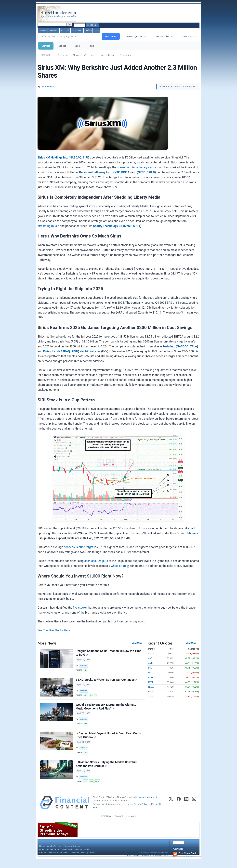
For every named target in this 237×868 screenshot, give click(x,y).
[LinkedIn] (186, 810)
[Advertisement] (137, 14)
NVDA (151, 687)
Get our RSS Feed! (185, 862)
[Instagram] (194, 810)
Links (42, 857)
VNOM (99, 788)
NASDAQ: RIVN (68, 351)
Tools (91, 46)
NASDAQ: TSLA (187, 346)
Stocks (62, 46)
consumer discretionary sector (137, 167)
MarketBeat (84, 666)
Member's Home (54, 854)
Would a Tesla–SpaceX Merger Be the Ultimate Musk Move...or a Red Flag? (106, 710)
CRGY (86, 788)
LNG (92, 698)
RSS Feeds (65, 30)
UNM (92, 788)
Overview (63, 55)
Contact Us (63, 860)
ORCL (151, 692)
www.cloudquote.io (149, 805)
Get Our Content (82, 857)
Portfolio (88, 30)
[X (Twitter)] (171, 810)
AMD (151, 663)
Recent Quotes (134, 36)
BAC (150, 668)
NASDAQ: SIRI (79, 158)
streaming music (48, 226)
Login (96, 30)
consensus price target (79, 547)
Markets (46, 46)
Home (42, 854)
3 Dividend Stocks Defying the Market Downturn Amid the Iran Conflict (107, 771)
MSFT (151, 682)
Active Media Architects (159, 863)
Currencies (90, 55)
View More (137, 643)
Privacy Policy (141, 812)
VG (97, 698)
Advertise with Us (47, 860)
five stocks (80, 608)
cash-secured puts (96, 561)
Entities (49, 857)
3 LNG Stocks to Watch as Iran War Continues (107, 682)
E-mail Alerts (77, 30)
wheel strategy (120, 566)
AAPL (151, 658)
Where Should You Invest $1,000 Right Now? (80, 576)
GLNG (86, 698)
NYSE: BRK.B (146, 172)
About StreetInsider (64, 857)
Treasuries (125, 55)
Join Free (43, 30)
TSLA (86, 728)
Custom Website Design (137, 863)
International (107, 55)
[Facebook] (179, 810)
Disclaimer (75, 860)
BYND (86, 758)
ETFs (77, 46)
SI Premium (54, 30)
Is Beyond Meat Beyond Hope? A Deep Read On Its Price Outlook (109, 740)
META (151, 677)
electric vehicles (90, 351)
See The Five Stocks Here (54, 630)
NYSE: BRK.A (121, 172)
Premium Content (72, 854)
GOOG (151, 673)
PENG (86, 671)
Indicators (188, 36)
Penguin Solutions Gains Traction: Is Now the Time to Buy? (109, 653)
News (76, 55)
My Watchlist (162, 36)
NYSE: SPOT (132, 226)
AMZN (151, 653)
